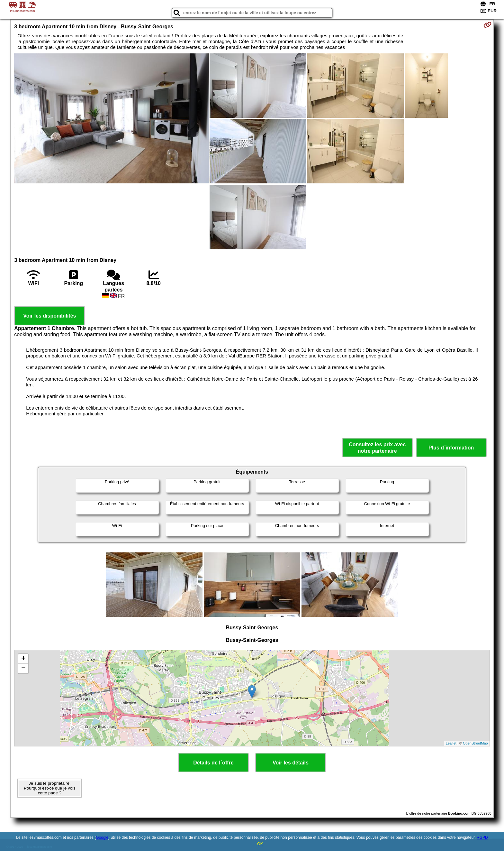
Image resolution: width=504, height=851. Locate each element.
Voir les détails (291, 763)
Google (102, 837)
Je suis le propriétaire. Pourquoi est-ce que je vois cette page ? (50, 788)
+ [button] (23, 659)
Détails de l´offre (213, 763)
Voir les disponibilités (50, 316)
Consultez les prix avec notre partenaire (377, 448)
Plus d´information (451, 448)
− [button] (23, 669)
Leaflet (451, 743)
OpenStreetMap (475, 743)
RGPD (482, 837)
